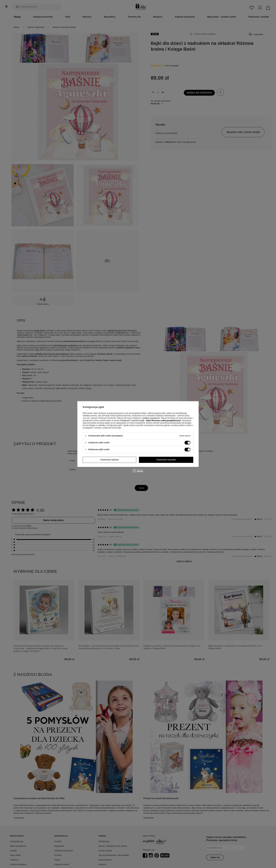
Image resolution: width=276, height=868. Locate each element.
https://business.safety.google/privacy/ (164, 420)
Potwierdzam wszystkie (166, 460)
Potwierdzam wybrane (109, 460)
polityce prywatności (151, 418)
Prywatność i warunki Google (132, 420)
